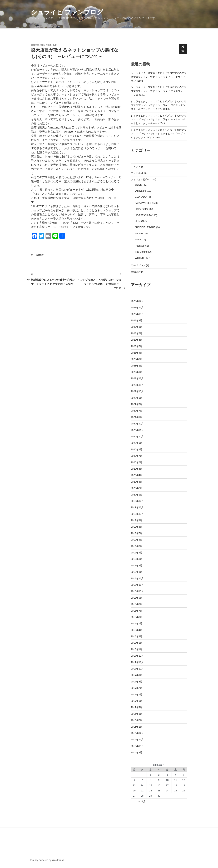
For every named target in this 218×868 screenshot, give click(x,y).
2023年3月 (137, 359)
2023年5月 (137, 346)
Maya (138, 240)
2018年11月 (137, 585)
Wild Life (140, 258)
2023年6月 (137, 340)
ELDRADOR (142, 197)
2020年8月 (137, 449)
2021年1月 (137, 417)
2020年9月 (137, 443)
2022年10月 (137, 391)
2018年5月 (137, 623)
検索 (183, 49)
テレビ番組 (137, 173)
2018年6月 (137, 617)
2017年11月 (137, 662)
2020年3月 (137, 482)
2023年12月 (137, 301)
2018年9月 (137, 598)
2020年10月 (137, 437)
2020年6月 (137, 462)
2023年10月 (137, 314)
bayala (139, 185)
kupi (55, 45)
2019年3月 (137, 559)
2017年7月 (137, 688)
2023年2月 (137, 366)
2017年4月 (137, 707)
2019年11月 (137, 507)
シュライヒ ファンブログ (67, 12)
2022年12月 (137, 378)
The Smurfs (141, 252)
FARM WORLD (143, 203)
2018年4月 (137, 630)
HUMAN (139, 221)
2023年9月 (137, 320)
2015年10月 (137, 746)
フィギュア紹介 (139, 180)
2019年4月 (137, 553)
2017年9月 (137, 675)
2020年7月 (137, 456)
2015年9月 (137, 752)
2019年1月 (137, 572)
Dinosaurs (140, 191)
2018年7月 (137, 611)
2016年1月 (137, 727)
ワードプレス (138, 265)
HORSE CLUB (143, 215)
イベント (136, 167)
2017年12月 (137, 656)
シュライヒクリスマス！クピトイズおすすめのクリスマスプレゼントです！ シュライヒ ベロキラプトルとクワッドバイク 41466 (159, 134)
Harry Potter (142, 209)
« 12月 (142, 801)
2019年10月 (137, 514)
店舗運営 (40, 255)
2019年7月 (137, 533)
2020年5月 (137, 469)
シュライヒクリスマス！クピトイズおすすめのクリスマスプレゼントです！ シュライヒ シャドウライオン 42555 (159, 77)
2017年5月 (137, 701)
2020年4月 (137, 475)
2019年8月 (137, 527)
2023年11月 (137, 307)
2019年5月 (137, 546)
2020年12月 (137, 424)
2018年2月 (137, 643)
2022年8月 (137, 404)
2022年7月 (137, 411)
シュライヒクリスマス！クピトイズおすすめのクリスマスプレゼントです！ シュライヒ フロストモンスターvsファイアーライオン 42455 (159, 105)
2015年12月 (137, 733)
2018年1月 (137, 649)
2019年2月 (137, 566)
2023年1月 (137, 372)
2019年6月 (137, 540)
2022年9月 (137, 398)
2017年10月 (137, 669)
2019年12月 (137, 501)
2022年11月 (137, 385)
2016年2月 (137, 720)
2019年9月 (137, 520)
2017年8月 (137, 682)
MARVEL (140, 234)
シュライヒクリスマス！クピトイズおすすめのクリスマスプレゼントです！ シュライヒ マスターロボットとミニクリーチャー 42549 (159, 119)
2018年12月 (137, 578)
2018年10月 (137, 591)
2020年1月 (137, 495)
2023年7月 (137, 333)
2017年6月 (137, 695)
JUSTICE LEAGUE (145, 227)
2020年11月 (137, 430)
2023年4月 (137, 353)
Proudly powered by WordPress (47, 860)
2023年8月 (137, 327)
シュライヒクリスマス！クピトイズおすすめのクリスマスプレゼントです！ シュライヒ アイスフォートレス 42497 (159, 91)
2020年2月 (137, 488)
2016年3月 (137, 714)
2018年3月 (137, 636)
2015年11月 (137, 740)
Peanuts (139, 246)
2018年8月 (137, 604)
